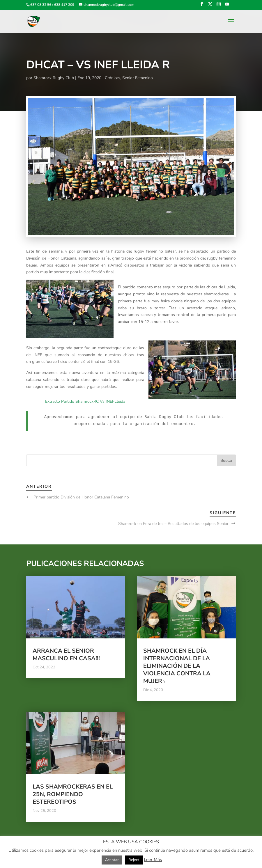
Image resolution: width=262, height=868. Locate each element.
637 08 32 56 (41, 5)
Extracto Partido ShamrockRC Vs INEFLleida (85, 401)
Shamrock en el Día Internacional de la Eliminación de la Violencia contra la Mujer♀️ (177, 666)
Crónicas (113, 78)
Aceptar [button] (112, 860)
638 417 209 (64, 5)
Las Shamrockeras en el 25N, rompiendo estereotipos (73, 794)
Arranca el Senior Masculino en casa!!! (66, 655)
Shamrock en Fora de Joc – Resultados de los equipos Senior (173, 524)
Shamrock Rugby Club (54, 78)
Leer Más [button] (153, 860)
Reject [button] (134, 860)
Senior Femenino (138, 78)
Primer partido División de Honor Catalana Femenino (81, 497)
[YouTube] (227, 6)
